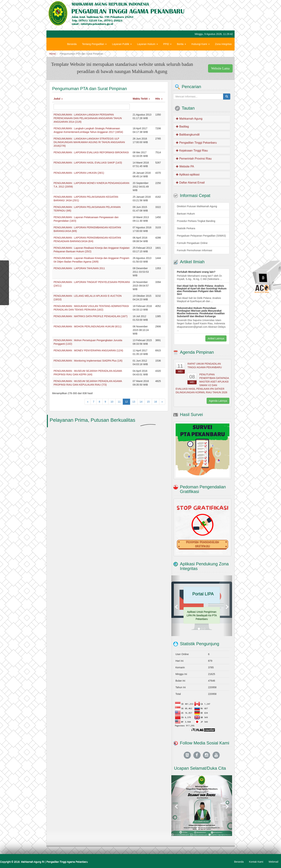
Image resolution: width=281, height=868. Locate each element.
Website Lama (220, 68)
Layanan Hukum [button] (147, 44)
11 (119, 402)
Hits (159, 99)
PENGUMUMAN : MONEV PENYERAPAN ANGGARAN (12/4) (88, 350)
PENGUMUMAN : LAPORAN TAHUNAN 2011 (79, 268)
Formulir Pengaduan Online (192, 243)
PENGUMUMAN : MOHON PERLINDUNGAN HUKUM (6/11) (88, 326)
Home (52, 54)
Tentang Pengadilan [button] (94, 44)
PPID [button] (167, 44)
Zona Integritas (223, 44)
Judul (58, 99)
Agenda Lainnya (218, 401)
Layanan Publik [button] (122, 44)
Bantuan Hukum (186, 214)
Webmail (273, 862)
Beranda (72, 44)
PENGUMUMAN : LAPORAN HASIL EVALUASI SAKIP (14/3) (88, 163)
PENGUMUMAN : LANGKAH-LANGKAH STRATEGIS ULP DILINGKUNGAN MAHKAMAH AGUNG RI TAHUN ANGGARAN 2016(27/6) (89, 142)
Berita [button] (181, 44)
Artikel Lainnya (216, 338)
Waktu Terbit (141, 99)
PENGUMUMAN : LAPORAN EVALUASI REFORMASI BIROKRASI (91, 152)
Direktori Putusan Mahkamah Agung (197, 206)
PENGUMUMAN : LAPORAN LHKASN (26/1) (79, 173)
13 (134, 402)
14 (141, 402)
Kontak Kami (256, 862)
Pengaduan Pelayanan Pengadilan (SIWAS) (201, 236)
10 (112, 402)
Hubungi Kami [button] (201, 44)
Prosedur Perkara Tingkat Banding (196, 221)
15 (148, 402)
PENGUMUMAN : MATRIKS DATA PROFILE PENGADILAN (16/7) (91, 316)
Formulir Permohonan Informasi (195, 250)
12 (127, 402)
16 (156, 402)
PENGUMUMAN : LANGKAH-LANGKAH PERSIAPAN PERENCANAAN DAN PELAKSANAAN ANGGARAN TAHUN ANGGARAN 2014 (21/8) (88, 118)
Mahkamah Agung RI (33, 862)
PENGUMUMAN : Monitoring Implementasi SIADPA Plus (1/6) (88, 361)
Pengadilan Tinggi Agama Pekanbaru (67, 862)
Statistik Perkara (186, 228)
